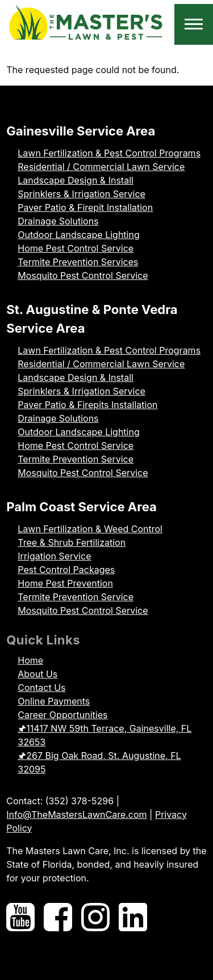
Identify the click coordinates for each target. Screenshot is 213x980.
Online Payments (54, 701)
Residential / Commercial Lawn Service (101, 167)
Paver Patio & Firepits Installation (87, 405)
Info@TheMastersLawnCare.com (76, 814)
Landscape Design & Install (76, 180)
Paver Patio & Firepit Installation (85, 207)
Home (30, 660)
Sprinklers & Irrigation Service (82, 194)
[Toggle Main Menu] (194, 24)
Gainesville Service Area (81, 131)
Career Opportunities (62, 715)
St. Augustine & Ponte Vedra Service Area (92, 319)
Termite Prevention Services (78, 262)
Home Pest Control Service (76, 248)
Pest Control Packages (66, 570)
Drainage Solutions (58, 221)
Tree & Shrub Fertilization (72, 542)
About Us (37, 674)
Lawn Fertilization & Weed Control (90, 529)
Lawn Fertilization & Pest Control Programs (109, 153)
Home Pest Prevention (65, 583)
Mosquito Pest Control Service (83, 275)
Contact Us (41, 688)
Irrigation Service (54, 556)
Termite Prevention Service (76, 459)
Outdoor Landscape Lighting (78, 235)
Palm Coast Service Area (82, 507)
